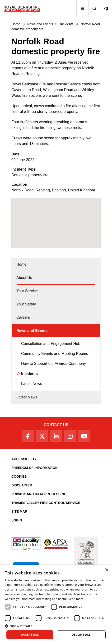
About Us (24, 278)
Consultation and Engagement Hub (51, 344)
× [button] (107, 570)
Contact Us (56, 425)
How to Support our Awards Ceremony (54, 364)
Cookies (19, 476)
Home (16, 24)
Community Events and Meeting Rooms (55, 354)
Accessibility (24, 459)
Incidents (67, 24)
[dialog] (56, 604)
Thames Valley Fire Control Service (46, 503)
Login (17, 520)
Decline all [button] (81, 635)
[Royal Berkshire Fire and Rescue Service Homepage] (22, 8)
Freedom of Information (35, 468)
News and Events (40, 24)
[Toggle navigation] (82, 9)
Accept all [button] (30, 635)
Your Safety (26, 304)
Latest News (32, 384)
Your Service (27, 291)
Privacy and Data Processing (39, 494)
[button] (94, 9)
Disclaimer (22, 485)
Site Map (19, 512)
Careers (23, 317)
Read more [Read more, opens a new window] (76, 599)
